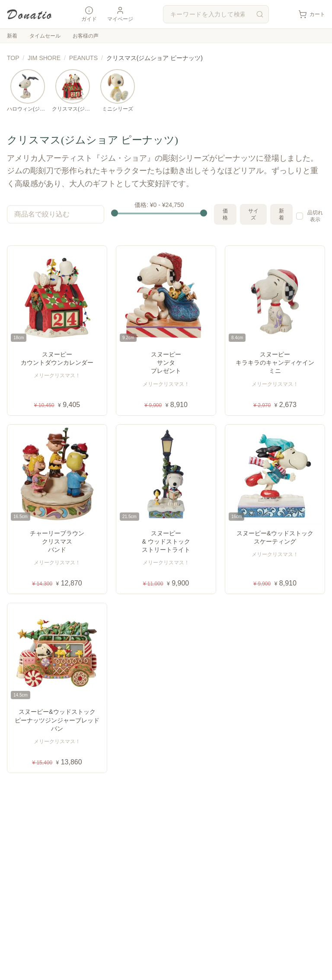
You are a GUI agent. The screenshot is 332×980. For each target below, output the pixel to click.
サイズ (253, 214)
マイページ (120, 14)
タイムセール (45, 36)
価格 (225, 214)
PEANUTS (83, 58)
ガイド (89, 14)
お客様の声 (86, 36)
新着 (12, 36)
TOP (13, 58)
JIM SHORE (44, 58)
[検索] (260, 14)
